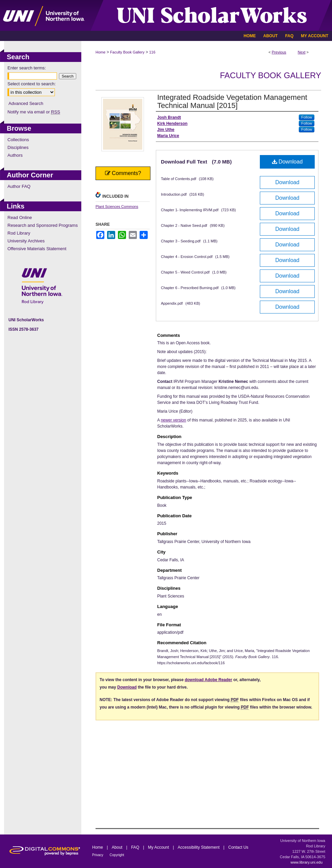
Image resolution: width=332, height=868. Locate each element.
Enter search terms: (27, 68)
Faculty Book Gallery (127, 52)
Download (287, 162)
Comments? (123, 173)
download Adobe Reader (208, 680)
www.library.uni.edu (306, 862)
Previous (279, 52)
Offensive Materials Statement (37, 249)
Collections (18, 140)
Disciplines (18, 147)
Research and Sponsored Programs (43, 225)
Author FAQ (19, 186)
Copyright (117, 855)
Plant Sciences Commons (117, 207)
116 (152, 52)
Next (302, 52)
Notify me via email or (34, 112)
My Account (159, 847)
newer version (174, 420)
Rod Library (19, 233)
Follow (307, 117)
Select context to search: (32, 84)
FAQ (136, 847)
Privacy (98, 855)
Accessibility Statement (199, 847)
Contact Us (238, 847)
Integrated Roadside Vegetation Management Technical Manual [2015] (232, 101)
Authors (15, 155)
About (118, 847)
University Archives (26, 241)
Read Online (20, 218)
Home (100, 52)
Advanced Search (26, 103)
